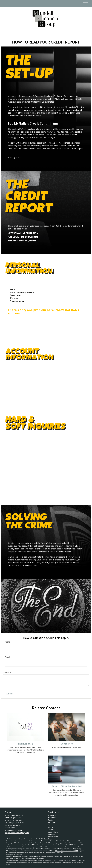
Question (7, 673)
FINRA (80, 857)
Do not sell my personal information (53, 853)
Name (7, 642)
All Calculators (53, 837)
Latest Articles (53, 832)
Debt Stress (67, 744)
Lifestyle (51, 830)
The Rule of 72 (25, 744)
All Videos (52, 834)
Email (7, 657)
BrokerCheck (48, 839)
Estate (50, 820)
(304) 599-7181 (67, 32)
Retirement (52, 815)
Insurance (51, 822)
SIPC (8, 859)
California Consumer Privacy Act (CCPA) (67, 851)
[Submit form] (9, 694)
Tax (49, 825)
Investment (52, 818)
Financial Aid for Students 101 (67, 786)
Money (50, 827)
